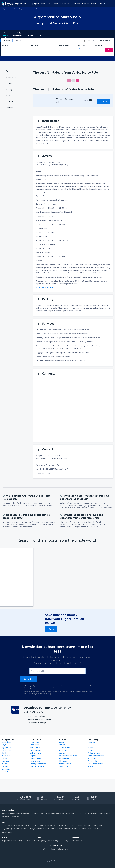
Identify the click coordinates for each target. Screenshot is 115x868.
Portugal (54, 829)
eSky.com (53, 849)
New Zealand (77, 840)
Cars (50, 3)
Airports (33, 756)
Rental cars (6, 756)
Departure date (64, 45)
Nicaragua (94, 813)
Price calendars (36, 761)
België (4, 825)
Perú (108, 813)
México (86, 813)
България (28, 825)
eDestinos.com (63, 849)
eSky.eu (46, 849)
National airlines (36, 750)
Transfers (76, 3)
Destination (35, 45)
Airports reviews (36, 758)
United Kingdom (8, 832)
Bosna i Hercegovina (15, 825)
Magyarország (7, 829)
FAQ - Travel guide (37, 766)
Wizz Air (62, 745)
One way (18, 41)
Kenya (10, 840)
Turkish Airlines (65, 747)
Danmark (49, 825)
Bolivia (13, 813)
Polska (48, 829)
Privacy (91, 766)
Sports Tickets (7, 772)
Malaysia (51, 840)
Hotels (4, 753)
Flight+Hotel (21, 3)
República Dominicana (56, 813)
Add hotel (91, 41)
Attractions (65, 3)
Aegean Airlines (65, 758)
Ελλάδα (80, 825)
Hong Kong (42, 840)
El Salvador (25, 813)
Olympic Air (63, 761)
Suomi (90, 829)
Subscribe (28, 679)
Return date (81, 45)
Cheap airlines (35, 747)
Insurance (5, 761)
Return (7, 41)
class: (102, 41)
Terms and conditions (96, 756)
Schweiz (96, 829)
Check (51, 629)
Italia (100, 825)
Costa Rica (43, 813)
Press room (92, 747)
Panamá (102, 813)
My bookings (93, 758)
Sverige (75, 829)
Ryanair (62, 742)
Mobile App (35, 742)
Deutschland (58, 825)
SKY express (64, 766)
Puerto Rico (6, 817)
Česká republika (38, 825)
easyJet (62, 753)
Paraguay (15, 817)
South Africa (30, 840)
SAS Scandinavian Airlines (68, 756)
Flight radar (35, 745)
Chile (18, 813)
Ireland (94, 825)
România (68, 829)
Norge (33, 829)
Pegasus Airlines (65, 764)
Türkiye (66, 840)
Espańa (67, 825)
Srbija (61, 829)
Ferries (94, 3)
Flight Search (6, 750)
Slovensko (83, 829)
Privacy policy (93, 761)
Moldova (17, 829)
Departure (5, 45)
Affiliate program (94, 753)
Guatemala (70, 813)
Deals (56, 3)
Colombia (34, 813)
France (73, 825)
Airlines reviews (36, 753)
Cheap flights (33, 3)
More (101, 3)
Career (90, 750)
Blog (90, 745)
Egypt (4, 840)
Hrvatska (87, 825)
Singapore (59, 840)
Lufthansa (63, 750)
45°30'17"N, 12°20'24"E (45, 288)
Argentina (5, 813)
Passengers (99, 45)
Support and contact (96, 764)
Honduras (79, 813)
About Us (91, 742)
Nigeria (22, 840)
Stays (43, 3)
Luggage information (38, 764)
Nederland (25, 829)
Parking (85, 3)
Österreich (40, 829)
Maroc (15, 840)
